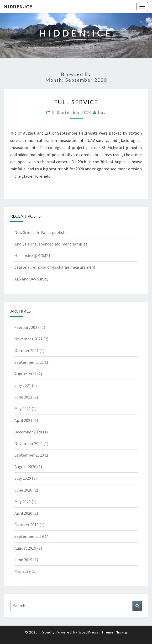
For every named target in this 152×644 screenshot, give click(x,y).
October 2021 (27, 350)
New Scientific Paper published (42, 232)
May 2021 (23, 408)
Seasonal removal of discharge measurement (55, 267)
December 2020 (28, 432)
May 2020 (23, 502)
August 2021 (25, 374)
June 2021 (23, 397)
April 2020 (23, 513)
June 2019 (23, 560)
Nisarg (122, 632)
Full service (76, 102)
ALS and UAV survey (31, 279)
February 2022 (27, 327)
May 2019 (23, 571)
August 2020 (25, 467)
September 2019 (29, 536)
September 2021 (29, 362)
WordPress (88, 632)
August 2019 (25, 548)
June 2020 (23, 490)
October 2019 (27, 525)
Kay (102, 112)
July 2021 (23, 385)
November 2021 (28, 339)
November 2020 (28, 443)
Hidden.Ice (18, 6)
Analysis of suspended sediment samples (51, 244)
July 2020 (23, 478)
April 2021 (23, 420)
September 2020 (29, 455)
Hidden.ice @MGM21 (32, 255)
